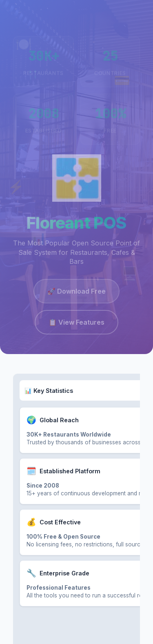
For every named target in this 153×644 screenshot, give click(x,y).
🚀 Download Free (76, 292)
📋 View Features (76, 323)
